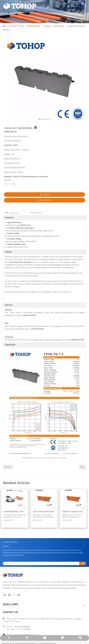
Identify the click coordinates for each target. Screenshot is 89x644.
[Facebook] (5, 595)
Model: (7, 213)
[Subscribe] (83, 563)
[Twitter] (14, 595)
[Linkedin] (9, 595)
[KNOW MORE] (30, 315)
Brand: (33, 213)
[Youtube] (19, 595)
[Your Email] (40, 563)
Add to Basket (45, 200)
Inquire (45, 195)
